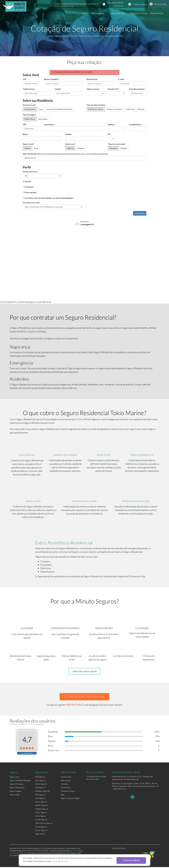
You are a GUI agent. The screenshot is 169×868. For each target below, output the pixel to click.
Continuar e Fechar (132, 860)
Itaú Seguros (40, 799)
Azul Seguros (40, 789)
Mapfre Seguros (42, 810)
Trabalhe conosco (139, 13)
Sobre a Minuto (117, 13)
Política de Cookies (60, 861)
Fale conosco (140, 4)
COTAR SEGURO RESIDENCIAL (85, 697)
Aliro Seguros (41, 781)
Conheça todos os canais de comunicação (96, 778)
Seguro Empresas (16, 785)
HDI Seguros (40, 796)
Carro (84, 13)
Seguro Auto (15, 778)
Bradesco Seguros (42, 792)
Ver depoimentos (27, 754)
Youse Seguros (41, 828)
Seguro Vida (14, 796)
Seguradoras (40, 835)
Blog (63, 796)
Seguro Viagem (16, 792)
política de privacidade (17, 854)
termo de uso (75, 852)
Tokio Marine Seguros (44, 824)
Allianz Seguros (41, 785)
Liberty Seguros (41, 806)
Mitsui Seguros (41, 813)
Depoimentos (157, 13)
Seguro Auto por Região (70, 799)
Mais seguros (97, 13)
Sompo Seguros (41, 821)
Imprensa (65, 785)
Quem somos (66, 778)
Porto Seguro (41, 817)
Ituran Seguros (41, 803)
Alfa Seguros (40, 778)
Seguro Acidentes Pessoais (20, 781)
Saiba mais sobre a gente (84, 672)
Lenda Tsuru (66, 789)
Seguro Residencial (17, 789)
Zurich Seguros (41, 831)
